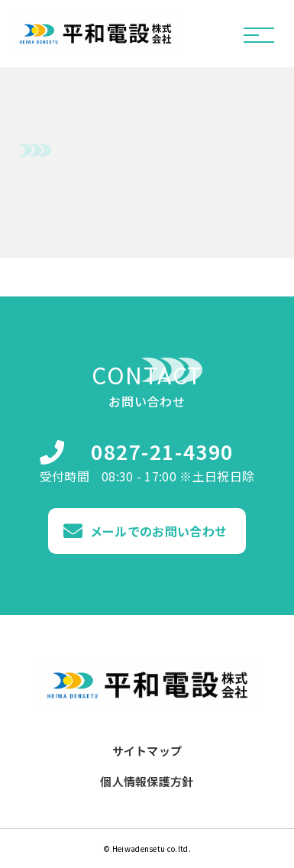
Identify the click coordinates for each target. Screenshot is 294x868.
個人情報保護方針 (147, 782)
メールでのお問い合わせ (159, 531)
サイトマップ (147, 751)
